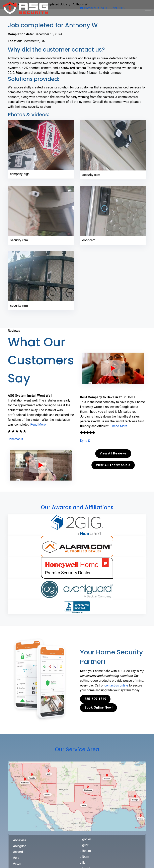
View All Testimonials (113, 465)
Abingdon (20, 846)
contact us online (116, 685)
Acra (16, 858)
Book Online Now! (98, 707)
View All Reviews (113, 453)
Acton (17, 863)
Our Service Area (77, 749)
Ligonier (85, 839)
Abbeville (20, 840)
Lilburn (84, 857)
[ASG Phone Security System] (41, 465)
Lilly (83, 862)
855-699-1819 (113, 8)
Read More (38, 424)
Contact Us (90, 8)
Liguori (84, 845)
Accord (18, 852)
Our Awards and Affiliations (77, 507)
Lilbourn (85, 851)
